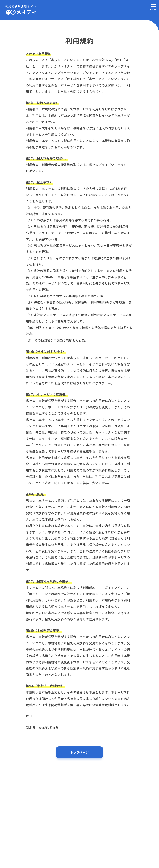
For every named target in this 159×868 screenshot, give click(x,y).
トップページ (79, 752)
